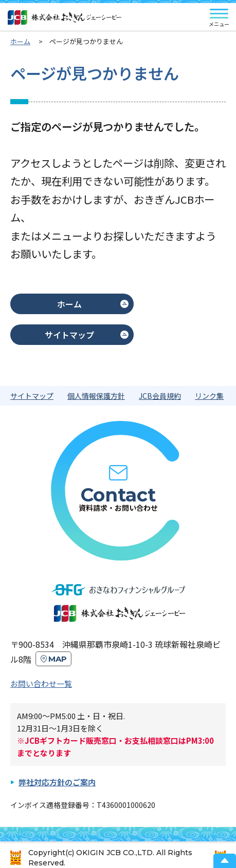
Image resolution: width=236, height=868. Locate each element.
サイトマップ (69, 335)
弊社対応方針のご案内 (57, 782)
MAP (58, 659)
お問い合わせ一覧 (41, 683)
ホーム (69, 304)
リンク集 (209, 396)
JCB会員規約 (160, 396)
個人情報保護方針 (96, 396)
